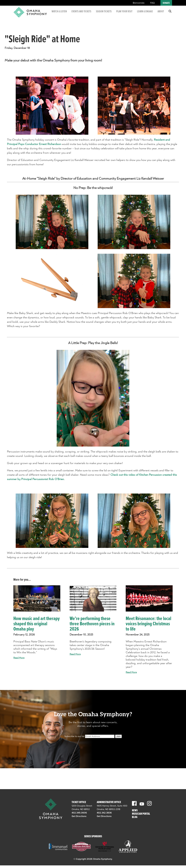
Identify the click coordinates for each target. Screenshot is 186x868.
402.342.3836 (104, 813)
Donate (166, 3)
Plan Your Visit (125, 14)
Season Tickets (105, 14)
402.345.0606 (79, 813)
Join (118, 736)
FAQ (152, 3)
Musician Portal (141, 814)
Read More (19, 658)
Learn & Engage (143, 14)
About (161, 13)
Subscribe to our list (74, 736)
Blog (135, 817)
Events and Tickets (84, 14)
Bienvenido (139, 3)
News (135, 811)
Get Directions (79, 816)
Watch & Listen (64, 14)
